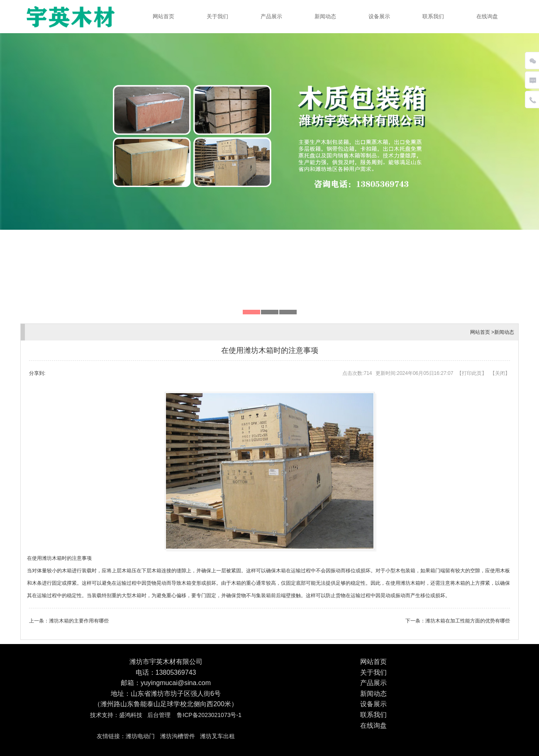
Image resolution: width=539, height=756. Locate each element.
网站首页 (163, 16)
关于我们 (217, 16)
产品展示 (271, 16)
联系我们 (433, 16)
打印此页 (472, 373)
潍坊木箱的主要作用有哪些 (79, 621)
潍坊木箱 (52, 558)
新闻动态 (325, 16)
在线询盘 (487, 16)
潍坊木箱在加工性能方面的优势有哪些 (468, 621)
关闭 (500, 373)
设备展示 (379, 16)
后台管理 (159, 715)
